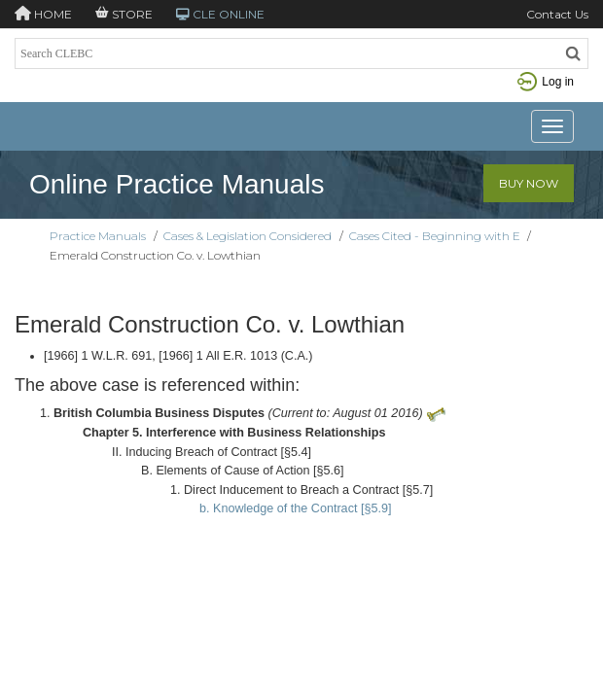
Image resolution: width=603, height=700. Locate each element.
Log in (546, 82)
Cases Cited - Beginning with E (435, 236)
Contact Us (557, 14)
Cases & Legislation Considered (248, 236)
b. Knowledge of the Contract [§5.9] (295, 508)
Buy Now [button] (529, 183)
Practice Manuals (98, 236)
